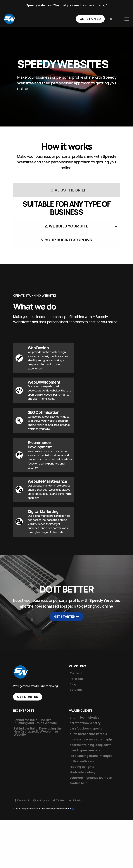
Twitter (59, 849)
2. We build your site (67, 348)
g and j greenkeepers (85, 799)
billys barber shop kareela (88, 783)
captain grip (103, 788)
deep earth (103, 794)
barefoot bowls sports (86, 777)
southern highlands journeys (91, 826)
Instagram (41, 849)
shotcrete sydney (82, 821)
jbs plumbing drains (84, 805)
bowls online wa (81, 788)
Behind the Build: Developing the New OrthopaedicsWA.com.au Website (38, 780)
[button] (118, 19)
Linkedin (75, 849)
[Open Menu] (127, 19)
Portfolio (76, 728)
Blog (73, 733)
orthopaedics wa (82, 810)
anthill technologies (84, 766)
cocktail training (82, 794)
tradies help (79, 832)
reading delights (82, 816)
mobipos (106, 805)
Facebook (22, 849)
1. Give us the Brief (66, 190)
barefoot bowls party (85, 772)
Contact (76, 722)
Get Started (90, 19)
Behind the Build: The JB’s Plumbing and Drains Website (35, 770)
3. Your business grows (66, 362)
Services (76, 739)
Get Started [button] (65, 665)
